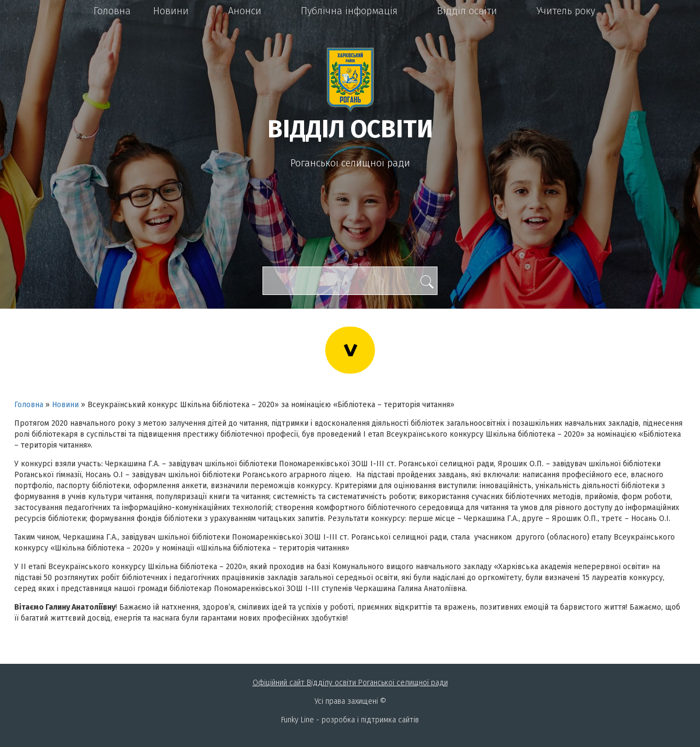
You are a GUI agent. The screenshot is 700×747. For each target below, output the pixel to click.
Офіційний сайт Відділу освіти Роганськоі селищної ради (350, 683)
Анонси (245, 11)
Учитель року (566, 11)
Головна (112, 11)
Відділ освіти (467, 11)
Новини (171, 11)
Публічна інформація (349, 11)
